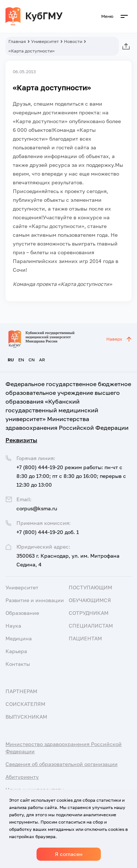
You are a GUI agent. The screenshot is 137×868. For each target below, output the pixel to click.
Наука (13, 626)
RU (11, 360)
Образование (22, 613)
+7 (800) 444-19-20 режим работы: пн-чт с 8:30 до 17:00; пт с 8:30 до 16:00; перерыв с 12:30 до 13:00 (71, 476)
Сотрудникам (89, 613)
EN (21, 360)
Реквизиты (21, 440)
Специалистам (91, 626)
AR (42, 360)
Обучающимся (90, 600)
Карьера (16, 651)
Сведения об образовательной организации (62, 764)
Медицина (19, 638)
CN (32, 360)
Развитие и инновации (35, 600)
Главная (17, 41)
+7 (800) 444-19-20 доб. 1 (48, 532)
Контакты (18, 664)
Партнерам (21, 691)
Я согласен (69, 854)
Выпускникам (26, 717)
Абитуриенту (22, 777)
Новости (73, 41)
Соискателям (25, 704)
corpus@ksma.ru (37, 508)
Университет (45, 41)
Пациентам (85, 638)
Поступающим (90, 587)
